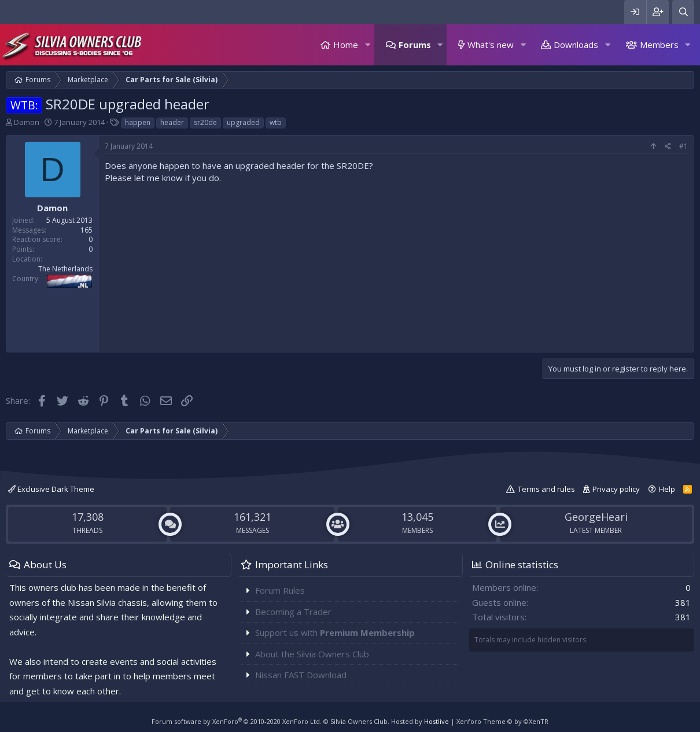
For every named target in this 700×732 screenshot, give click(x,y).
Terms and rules (546, 489)
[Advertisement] (396, 265)
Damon (27, 122)
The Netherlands (65, 269)
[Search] (683, 12)
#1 (684, 146)
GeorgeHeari (596, 517)
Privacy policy (616, 489)
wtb (276, 122)
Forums (415, 45)
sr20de (205, 122)
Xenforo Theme (502, 721)
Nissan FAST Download (301, 675)
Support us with (335, 632)
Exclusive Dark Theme (51, 489)
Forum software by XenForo (237, 721)
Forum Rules (280, 590)
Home (346, 45)
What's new (491, 45)
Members (659, 45)
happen (138, 122)
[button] (367, 45)
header (172, 122)
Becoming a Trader (293, 612)
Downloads (576, 45)
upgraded (243, 122)
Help (667, 489)
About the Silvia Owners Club (312, 654)
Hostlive (436, 721)
